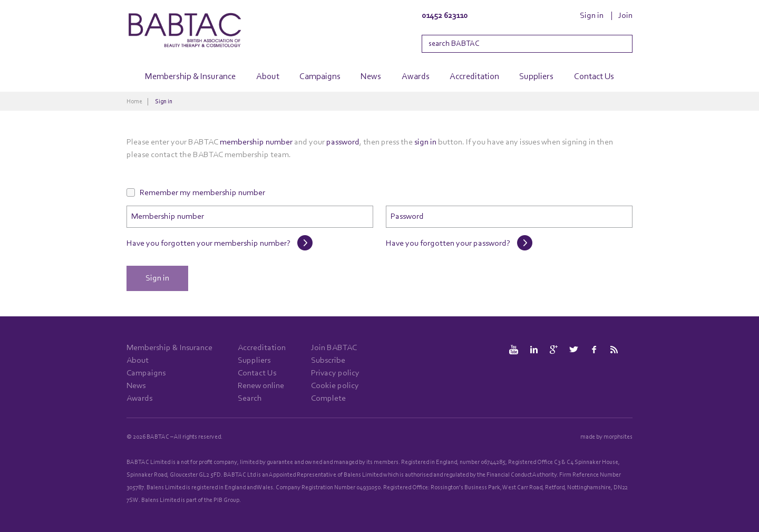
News (371, 77)
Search (250, 399)
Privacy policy (335, 373)
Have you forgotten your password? (448, 244)
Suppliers (536, 77)
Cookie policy (335, 386)
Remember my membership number (202, 193)
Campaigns (320, 77)
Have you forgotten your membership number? (208, 244)
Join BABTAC (334, 348)
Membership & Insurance (190, 77)
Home (134, 102)
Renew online (261, 386)
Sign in (592, 16)
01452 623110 (445, 16)
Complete (328, 399)
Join (625, 16)
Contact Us (594, 77)
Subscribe (328, 361)
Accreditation (474, 77)
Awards (416, 77)
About (268, 77)
